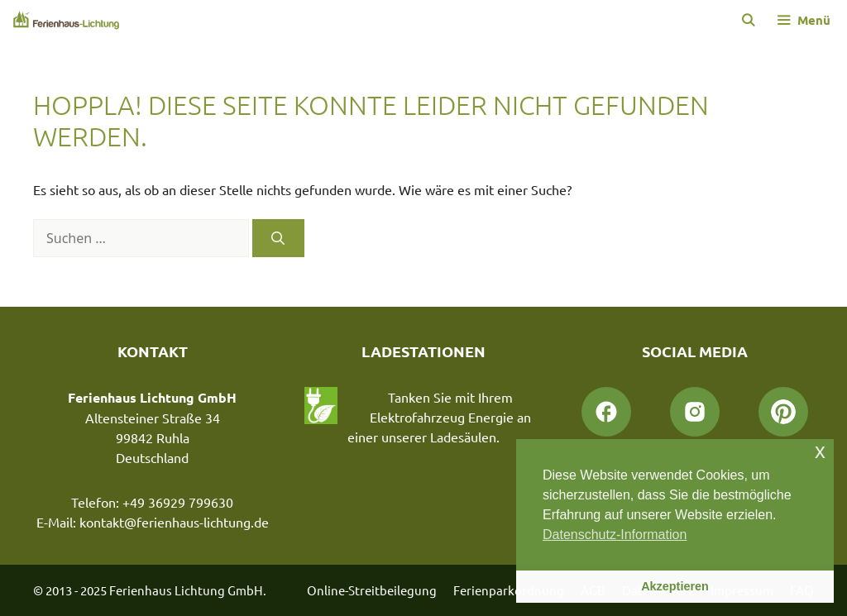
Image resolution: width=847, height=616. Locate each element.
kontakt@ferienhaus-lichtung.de (174, 522)
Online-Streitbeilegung (372, 590)
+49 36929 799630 (178, 502)
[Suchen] (278, 238)
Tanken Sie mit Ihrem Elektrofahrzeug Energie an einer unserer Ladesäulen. (439, 417)
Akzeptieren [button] (675, 586)
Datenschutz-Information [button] (615, 535)
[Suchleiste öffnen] (747, 20)
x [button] (820, 451)
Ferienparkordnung (509, 590)
